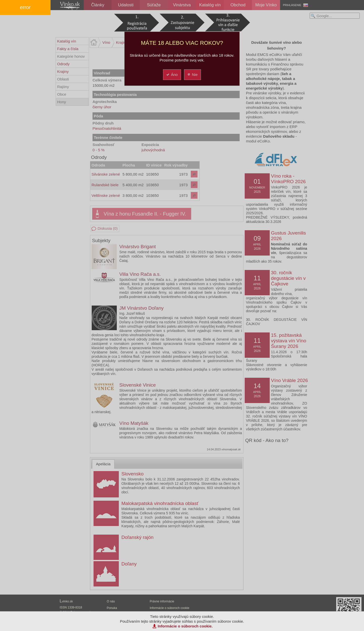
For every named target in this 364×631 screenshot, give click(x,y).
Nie (192, 75)
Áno (172, 75)
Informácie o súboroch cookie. (185, 626)
